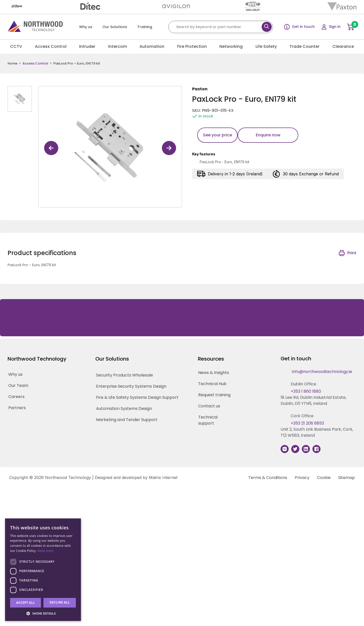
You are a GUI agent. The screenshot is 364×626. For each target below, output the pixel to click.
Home (13, 64)
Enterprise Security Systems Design (131, 386)
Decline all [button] (60, 602)
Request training (214, 395)
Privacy (302, 478)
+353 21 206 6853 (307, 423)
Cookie (324, 478)
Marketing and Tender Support (127, 420)
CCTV (16, 46)
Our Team (18, 385)
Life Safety (266, 46)
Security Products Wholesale (124, 375)
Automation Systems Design (124, 409)
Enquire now (268, 135)
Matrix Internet (163, 477)
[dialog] (43, 570)
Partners (17, 408)
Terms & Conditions (268, 478)
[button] (43, 613)
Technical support (208, 420)
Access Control (51, 46)
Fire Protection (192, 46)
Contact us (209, 406)
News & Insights (214, 373)
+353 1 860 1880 (306, 391)
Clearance (343, 46)
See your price (218, 135)
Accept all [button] (26, 603)
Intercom (118, 46)
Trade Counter (304, 46)
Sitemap (347, 478)
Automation (152, 46)
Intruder (87, 46)
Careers (16, 397)
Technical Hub (212, 384)
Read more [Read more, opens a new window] (45, 551)
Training (145, 27)
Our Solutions (115, 27)
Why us (86, 27)
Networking (231, 46)
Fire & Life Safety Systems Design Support (137, 397)
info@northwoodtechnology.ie (322, 372)
